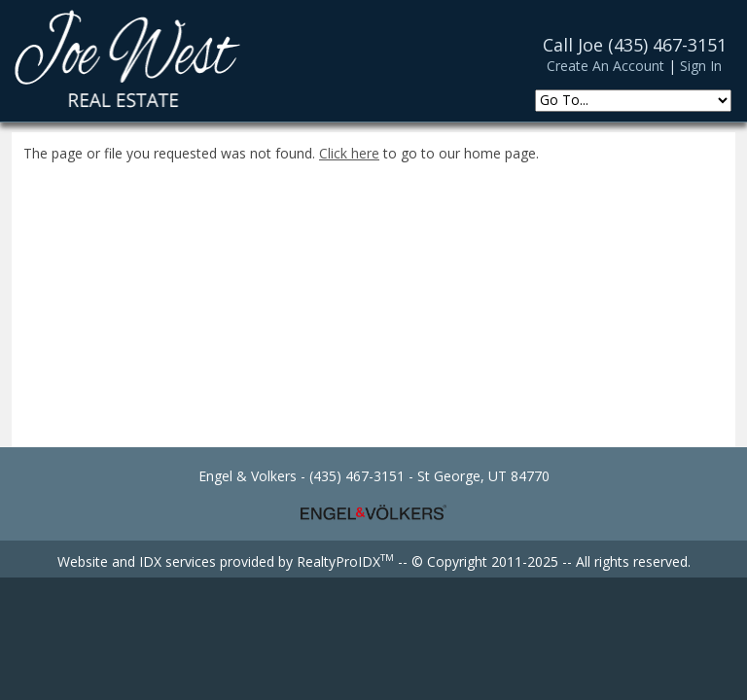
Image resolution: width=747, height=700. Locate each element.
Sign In (701, 66)
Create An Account (605, 66)
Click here (349, 153)
